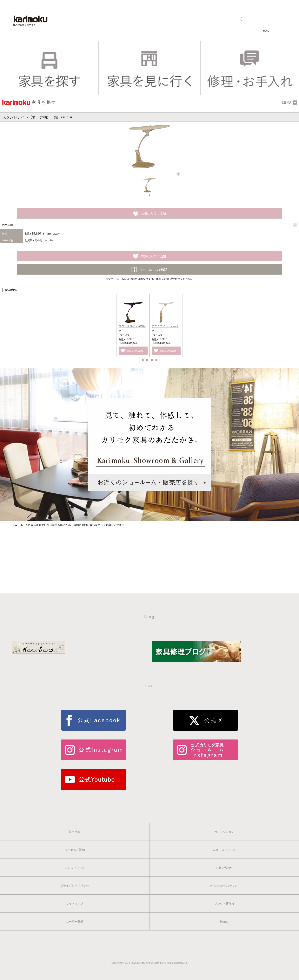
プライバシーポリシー (75, 886)
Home (224, 921)
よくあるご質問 (75, 850)
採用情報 (75, 832)
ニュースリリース (224, 850)
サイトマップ (75, 903)
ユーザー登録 (75, 921)
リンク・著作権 (224, 903)
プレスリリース (75, 868)
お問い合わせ (224, 868)
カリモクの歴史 (224, 832)
